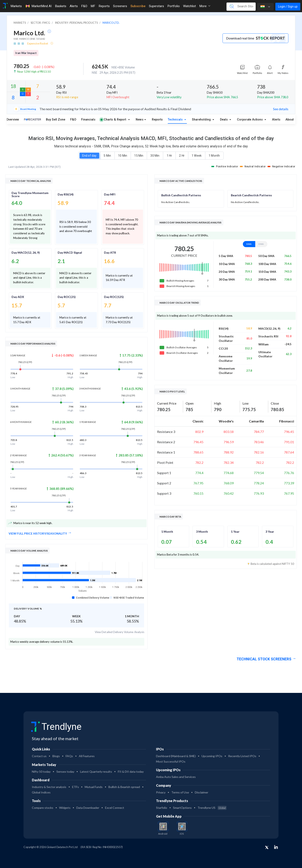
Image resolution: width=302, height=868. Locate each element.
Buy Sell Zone (56, 120)
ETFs (75, 787)
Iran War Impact (26, 53)
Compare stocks (43, 808)
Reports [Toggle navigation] (104, 6)
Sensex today (65, 772)
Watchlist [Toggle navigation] (189, 6)
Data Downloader (88, 808)
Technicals (176, 120)
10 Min (122, 156)
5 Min (107, 156)
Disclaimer (202, 792)
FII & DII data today (131, 772)
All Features (87, 756)
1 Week (197, 156)
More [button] (205, 6)
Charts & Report (113, 120)
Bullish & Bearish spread (124, 787)
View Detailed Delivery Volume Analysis (120, 632)
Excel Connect (115, 808)
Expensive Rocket (38, 43)
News (140, 120)
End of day (89, 156)
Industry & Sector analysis (49, 787)
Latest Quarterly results (96, 772)
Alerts (276, 120)
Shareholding (202, 120)
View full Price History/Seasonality (38, 534)
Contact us (39, 756)
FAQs (69, 756)
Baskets (61, 6)
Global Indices (41, 792)
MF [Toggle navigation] (93, 6)
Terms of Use (180, 792)
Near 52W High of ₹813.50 (34, 72)
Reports (157, 120)
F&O (73, 120)
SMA (249, 244)
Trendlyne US (212, 808)
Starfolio (162, 808)
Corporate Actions (250, 120)
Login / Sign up (288, 7)
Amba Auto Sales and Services (176, 777)
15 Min (139, 156)
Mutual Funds (94, 787)
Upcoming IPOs (212, 756)
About (290, 120)
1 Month (214, 156)
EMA (261, 244)
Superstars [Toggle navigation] (156, 6)
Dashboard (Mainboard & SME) (176, 756)
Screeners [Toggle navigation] (120, 6)
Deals (224, 120)
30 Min (155, 156)
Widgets (65, 808)
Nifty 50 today (41, 772)
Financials (88, 120)
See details (281, 109)
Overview (13, 120)
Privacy (161, 792)
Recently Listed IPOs (242, 756)
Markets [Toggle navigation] (16, 6)
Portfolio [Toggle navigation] (174, 6)
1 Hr (169, 156)
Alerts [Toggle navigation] (74, 6)
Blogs (56, 756)
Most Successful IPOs (171, 761)
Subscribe (138, 6)
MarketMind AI (38, 6)
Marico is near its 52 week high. (30, 523)
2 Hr (182, 156)
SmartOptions (182, 808)
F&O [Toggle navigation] (84, 6)
